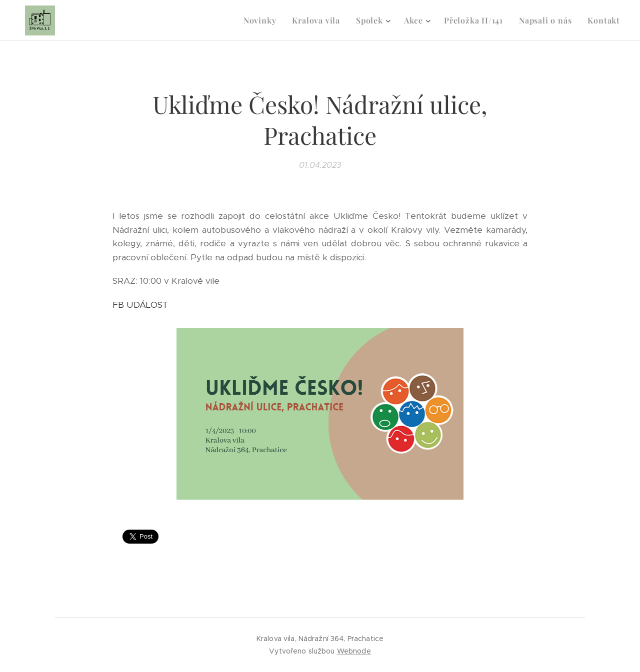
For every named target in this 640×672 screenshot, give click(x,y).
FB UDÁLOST (140, 305)
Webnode (354, 651)
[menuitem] (263, 20)
